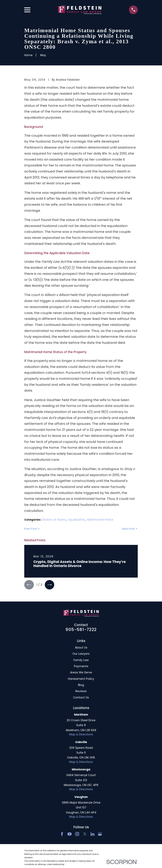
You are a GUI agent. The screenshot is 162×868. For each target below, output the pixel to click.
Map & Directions (81, 735)
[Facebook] (62, 834)
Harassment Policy (81, 679)
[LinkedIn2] (92, 834)
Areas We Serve (81, 673)
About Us (81, 648)
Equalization (77, 520)
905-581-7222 (81, 630)
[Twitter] (85, 834)
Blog (81, 685)
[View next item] (50, 585)
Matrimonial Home (100, 520)
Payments (81, 667)
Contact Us (81, 698)
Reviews (81, 692)
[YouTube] (70, 834)
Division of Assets (54, 520)
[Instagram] (77, 834)
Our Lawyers (81, 654)
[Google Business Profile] (100, 834)
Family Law (81, 661)
